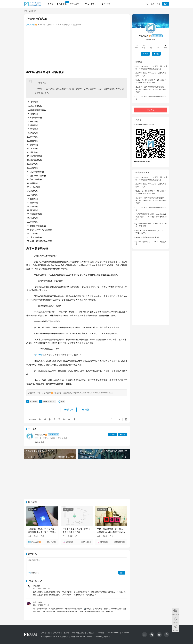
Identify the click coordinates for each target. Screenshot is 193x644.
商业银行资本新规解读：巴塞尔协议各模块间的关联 (76, 530)
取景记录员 (37, 602)
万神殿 (66, 633)
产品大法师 (32, 25)
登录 (153, 4)
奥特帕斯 (107, 637)
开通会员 (151, 110)
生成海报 (31, 419)
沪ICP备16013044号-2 (85, 637)
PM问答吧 (62, 4)
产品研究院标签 (78, 633)
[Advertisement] (77, 47)
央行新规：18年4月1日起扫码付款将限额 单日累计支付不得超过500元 (42, 531)
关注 (112, 435)
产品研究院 (46, 633)
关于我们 (101, 633)
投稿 (166, 4)
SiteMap (125, 633)
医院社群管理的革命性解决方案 (148, 237)
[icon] (145, 635)
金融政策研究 (68, 509)
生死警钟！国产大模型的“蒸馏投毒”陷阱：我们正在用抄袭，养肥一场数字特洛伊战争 (151, 89)
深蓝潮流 (37, 586)
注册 (159, 4)
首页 (50, 4)
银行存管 (39, 355)
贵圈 (62, 401)
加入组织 (150, 125)
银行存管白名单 (49, 401)
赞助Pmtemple (113, 633)
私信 (123, 435)
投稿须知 (91, 633)
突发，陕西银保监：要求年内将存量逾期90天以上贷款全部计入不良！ (111, 531)
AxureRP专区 (90, 4)
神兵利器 (106, 4)
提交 (122, 573)
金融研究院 (66, 25)
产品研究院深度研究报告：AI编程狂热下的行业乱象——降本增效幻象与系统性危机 (151, 217)
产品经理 (74, 4)
